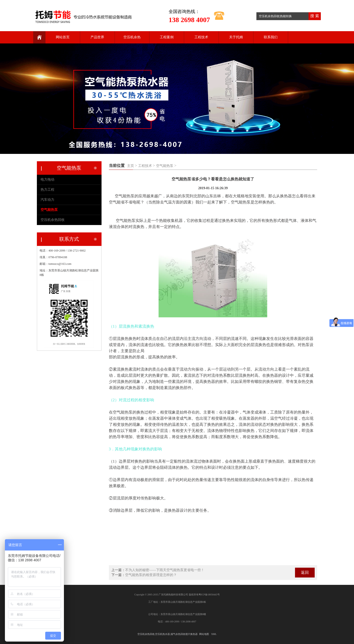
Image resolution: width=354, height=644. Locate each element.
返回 (305, 572)
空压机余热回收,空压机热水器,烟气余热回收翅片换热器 (168, 634)
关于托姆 (236, 37)
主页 (131, 166)
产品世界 (97, 37)
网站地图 (204, 634)
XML (214, 634)
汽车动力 (47, 200)
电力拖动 (47, 180)
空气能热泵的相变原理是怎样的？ (151, 575)
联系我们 (271, 37)
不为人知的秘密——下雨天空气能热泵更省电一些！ (165, 570)
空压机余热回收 (53, 220)
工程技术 (201, 37)
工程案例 (167, 37)
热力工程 (47, 190)
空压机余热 (132, 37)
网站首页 (63, 37)
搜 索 (315, 16)
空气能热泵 (165, 166)
